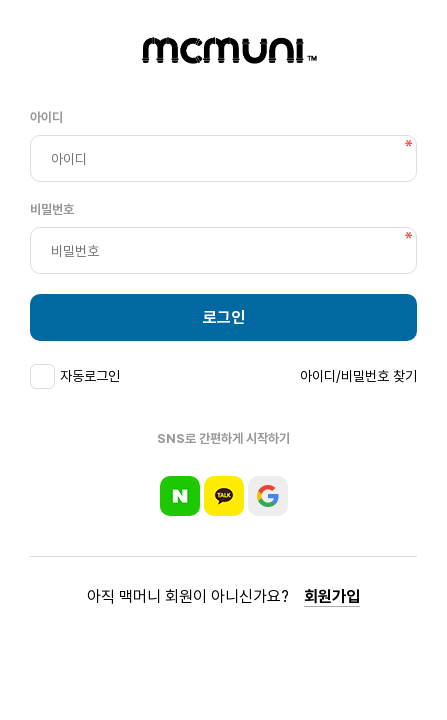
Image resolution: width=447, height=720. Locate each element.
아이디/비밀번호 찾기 (358, 376)
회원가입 (332, 596)
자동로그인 (90, 376)
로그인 (224, 317)
